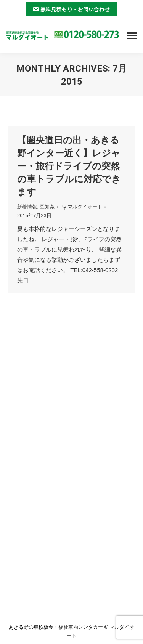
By (81, 207)
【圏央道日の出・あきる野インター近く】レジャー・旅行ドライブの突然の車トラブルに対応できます (69, 166)
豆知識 (47, 207)
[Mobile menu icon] (132, 36)
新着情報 (27, 207)
